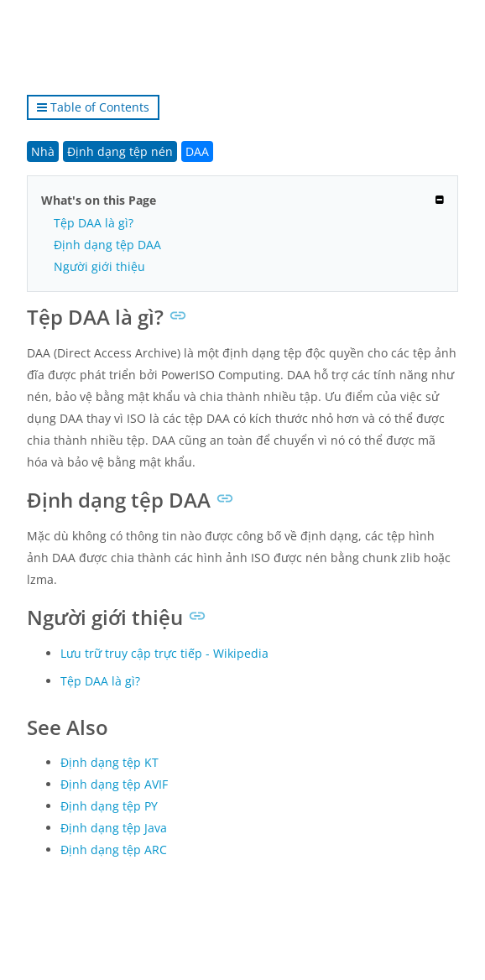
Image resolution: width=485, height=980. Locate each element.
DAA (197, 151)
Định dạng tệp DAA (107, 245)
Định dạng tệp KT (110, 762)
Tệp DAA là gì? (94, 223)
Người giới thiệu (99, 266)
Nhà (43, 151)
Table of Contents (93, 107)
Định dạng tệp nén (120, 151)
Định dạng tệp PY (109, 806)
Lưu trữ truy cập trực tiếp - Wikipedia (164, 653)
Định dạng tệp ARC (114, 850)
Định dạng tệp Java (114, 828)
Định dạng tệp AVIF (114, 784)
